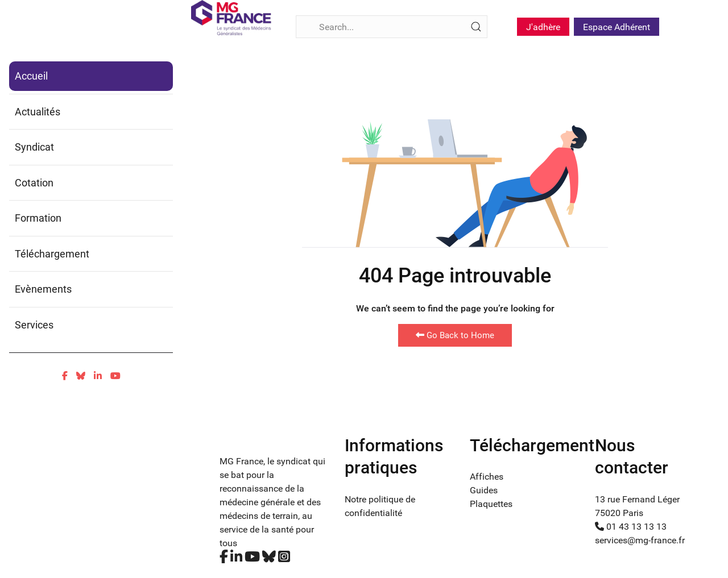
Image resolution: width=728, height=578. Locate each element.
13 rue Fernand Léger (637, 499)
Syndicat (34, 147)
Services (34, 325)
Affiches (487, 477)
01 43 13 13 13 (631, 527)
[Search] (392, 27)
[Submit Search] (476, 27)
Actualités (38, 112)
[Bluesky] (81, 376)
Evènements (43, 289)
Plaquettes (491, 504)
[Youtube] (115, 376)
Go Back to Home (455, 335)
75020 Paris (619, 513)
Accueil (31, 76)
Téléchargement (52, 254)
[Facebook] (65, 376)
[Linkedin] (98, 376)
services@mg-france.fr (640, 540)
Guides (484, 490)
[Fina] (231, 18)
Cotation (34, 183)
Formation (38, 218)
